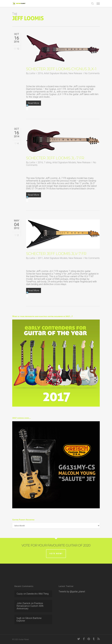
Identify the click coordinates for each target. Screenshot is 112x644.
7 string (48, 162)
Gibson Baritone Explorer (29, 619)
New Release (75, 73)
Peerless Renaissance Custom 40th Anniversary (30, 606)
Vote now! (56, 554)
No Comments (92, 73)
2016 (40, 73)
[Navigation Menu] (98, 3)
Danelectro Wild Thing (38, 594)
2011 (40, 258)
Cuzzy (20, 594)
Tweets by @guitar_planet (72, 592)
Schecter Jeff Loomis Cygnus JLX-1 (61, 69)
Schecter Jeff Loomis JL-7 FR (55, 158)
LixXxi (32, 73)
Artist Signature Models (56, 73)
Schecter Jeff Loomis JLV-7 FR (56, 254)
